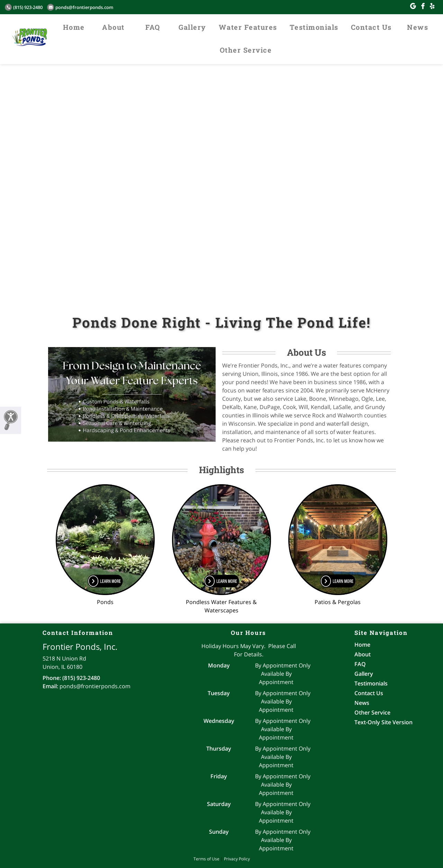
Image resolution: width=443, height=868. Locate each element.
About (113, 27)
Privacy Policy (237, 859)
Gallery (192, 27)
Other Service (246, 50)
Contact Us (371, 27)
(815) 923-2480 (24, 7)
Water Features (248, 27)
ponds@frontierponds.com (80, 7)
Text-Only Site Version (383, 722)
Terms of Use (206, 859)
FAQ (153, 27)
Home (74, 27)
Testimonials (314, 27)
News (418, 27)
